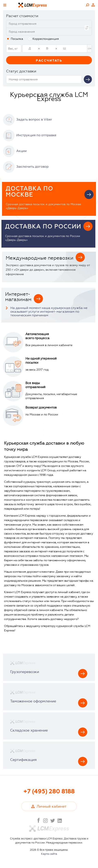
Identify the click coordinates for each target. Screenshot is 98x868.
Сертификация (23, 760)
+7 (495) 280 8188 (49, 791)
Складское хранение (29, 730)
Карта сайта (49, 854)
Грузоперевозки (25, 672)
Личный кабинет (93, 5)
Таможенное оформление (33, 701)
